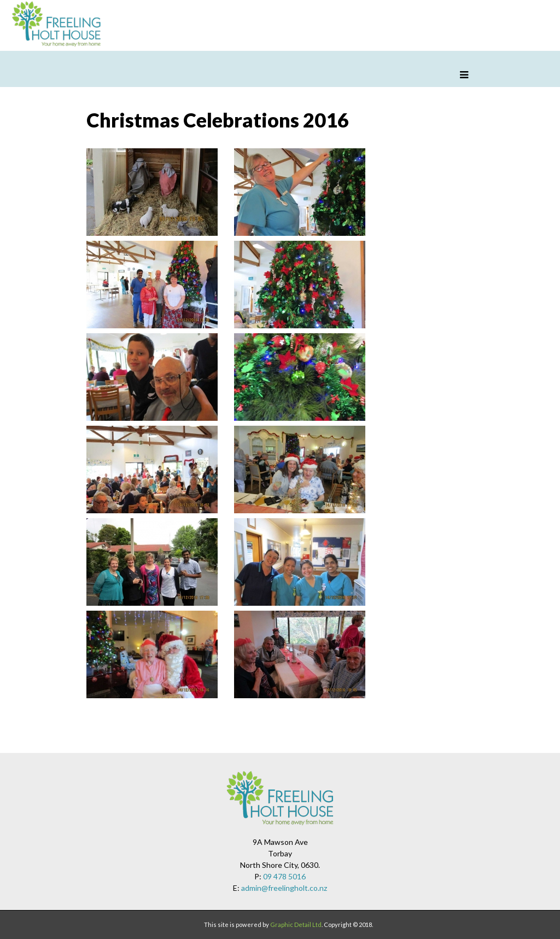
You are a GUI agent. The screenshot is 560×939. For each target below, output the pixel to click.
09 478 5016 (284, 876)
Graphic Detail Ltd (296, 924)
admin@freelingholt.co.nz (284, 888)
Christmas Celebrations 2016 (218, 120)
